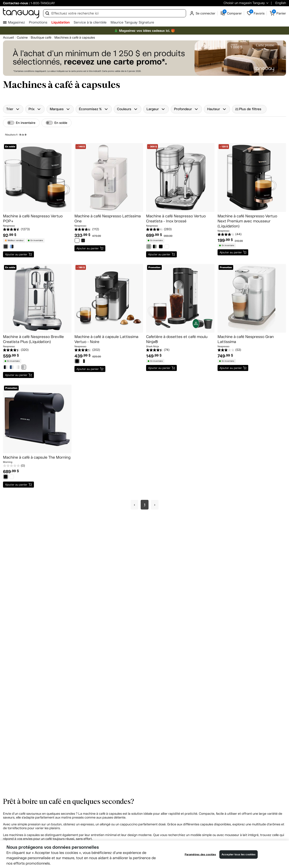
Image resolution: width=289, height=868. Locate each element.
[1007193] (12, 477)
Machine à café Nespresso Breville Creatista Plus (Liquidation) (33, 339)
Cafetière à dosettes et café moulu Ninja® (177, 339)
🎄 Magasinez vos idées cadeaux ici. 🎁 (144, 31)
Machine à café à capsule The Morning (37, 457)
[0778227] (18, 368)
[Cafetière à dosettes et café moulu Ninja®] (180, 298)
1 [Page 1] (145, 505)
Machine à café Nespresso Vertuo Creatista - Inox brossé (176, 219)
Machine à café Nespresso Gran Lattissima (246, 339)
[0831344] (12, 247)
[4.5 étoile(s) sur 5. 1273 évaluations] (37, 229)
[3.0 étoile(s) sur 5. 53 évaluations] (252, 350)
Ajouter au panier (16, 254)
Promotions (38, 22)
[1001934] (77, 362)
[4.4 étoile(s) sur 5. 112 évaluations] (109, 229)
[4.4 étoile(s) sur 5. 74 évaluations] (180, 350)
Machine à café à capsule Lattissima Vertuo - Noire (106, 339)
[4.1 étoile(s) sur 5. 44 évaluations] (252, 234)
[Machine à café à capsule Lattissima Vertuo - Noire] (109, 298)
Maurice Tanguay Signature (132, 22)
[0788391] (83, 241)
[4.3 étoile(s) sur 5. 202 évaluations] (109, 350)
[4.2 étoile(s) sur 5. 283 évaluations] (180, 229)
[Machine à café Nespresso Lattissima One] (109, 177)
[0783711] (24, 368)
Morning (8, 462)
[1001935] (83, 362)
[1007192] (6, 477)
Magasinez (16, 22)
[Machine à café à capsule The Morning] (37, 419)
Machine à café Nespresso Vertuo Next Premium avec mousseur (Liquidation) (247, 221)
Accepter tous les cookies (239, 854)
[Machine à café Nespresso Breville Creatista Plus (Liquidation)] (37, 298)
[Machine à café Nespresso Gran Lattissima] (252, 298)
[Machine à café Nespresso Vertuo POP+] (37, 177)
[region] (144, 854)
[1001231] (155, 247)
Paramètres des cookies (200, 854)
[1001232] (161, 247)
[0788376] (77, 241)
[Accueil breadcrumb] (8, 37)
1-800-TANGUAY (43, 3)
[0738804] (6, 368)
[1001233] (167, 247)
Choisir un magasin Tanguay (244, 3)
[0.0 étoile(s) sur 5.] (37, 466)
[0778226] (12, 368)
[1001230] (149, 247)
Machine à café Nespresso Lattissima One (108, 219)
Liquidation (61, 22)
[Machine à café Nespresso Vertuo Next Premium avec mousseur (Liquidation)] (252, 177)
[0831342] (6, 247)
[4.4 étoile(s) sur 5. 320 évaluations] (37, 350)
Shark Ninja (153, 346)
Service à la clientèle (90, 22)
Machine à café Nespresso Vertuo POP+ (33, 219)
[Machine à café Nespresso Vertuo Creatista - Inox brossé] (180, 177)
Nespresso (9, 226)
